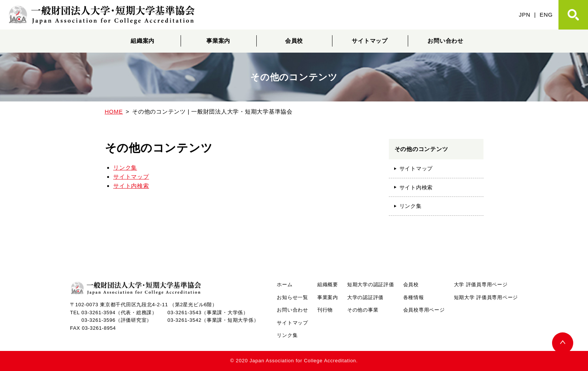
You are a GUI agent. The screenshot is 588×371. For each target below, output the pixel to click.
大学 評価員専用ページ (481, 284)
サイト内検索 (131, 186)
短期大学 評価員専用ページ (486, 297)
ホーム (285, 284)
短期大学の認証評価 (371, 284)
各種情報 (414, 297)
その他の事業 (363, 310)
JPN (525, 15)
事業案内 (218, 41)
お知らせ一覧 (292, 297)
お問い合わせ (445, 41)
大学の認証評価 (365, 297)
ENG (546, 15)
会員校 (294, 41)
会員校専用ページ (424, 310)
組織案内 (143, 41)
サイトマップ (370, 41)
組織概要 (328, 284)
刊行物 (325, 310)
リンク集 (125, 168)
